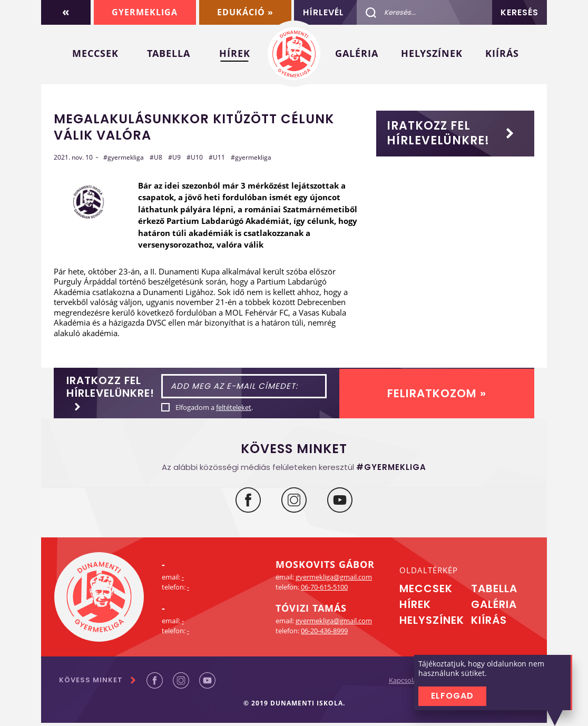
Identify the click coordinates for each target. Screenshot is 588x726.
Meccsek (95, 53)
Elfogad (452, 696)
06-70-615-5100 (324, 590)
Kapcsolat (394, 684)
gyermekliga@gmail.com (334, 580)
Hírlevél (324, 12)
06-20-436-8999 (324, 634)
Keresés (520, 12)
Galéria (357, 53)
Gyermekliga (144, 12)
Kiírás (502, 53)
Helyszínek (432, 53)
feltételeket (258, 409)
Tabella (169, 53)
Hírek (235, 53)
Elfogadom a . (238, 409)
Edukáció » (245, 12)
